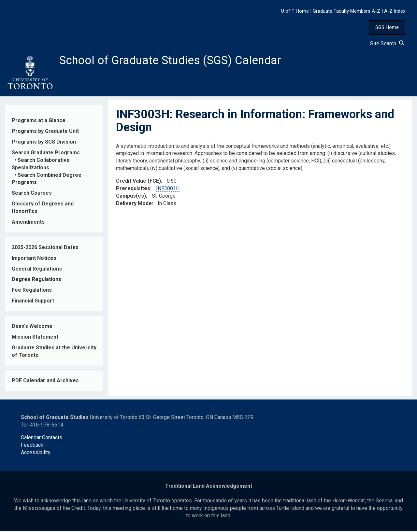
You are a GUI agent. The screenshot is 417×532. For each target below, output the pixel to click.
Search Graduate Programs (46, 153)
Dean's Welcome (32, 327)
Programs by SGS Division (44, 142)
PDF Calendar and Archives (45, 381)
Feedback (32, 446)
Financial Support (33, 301)
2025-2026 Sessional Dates (45, 248)
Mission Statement (35, 337)
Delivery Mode (134, 204)
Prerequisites (133, 189)
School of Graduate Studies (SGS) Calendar (172, 61)
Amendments (28, 223)
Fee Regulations (32, 291)
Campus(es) (131, 196)
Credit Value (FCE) (138, 182)
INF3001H (168, 189)
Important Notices (34, 259)
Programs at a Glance (39, 121)
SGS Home (387, 27)
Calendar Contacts (42, 438)
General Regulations (37, 269)
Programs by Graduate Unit (45, 132)
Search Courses (32, 194)
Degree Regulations (36, 280)
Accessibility (36, 453)
